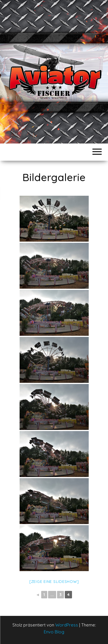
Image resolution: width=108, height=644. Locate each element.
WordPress (67, 625)
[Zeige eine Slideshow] (54, 581)
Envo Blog (54, 632)
